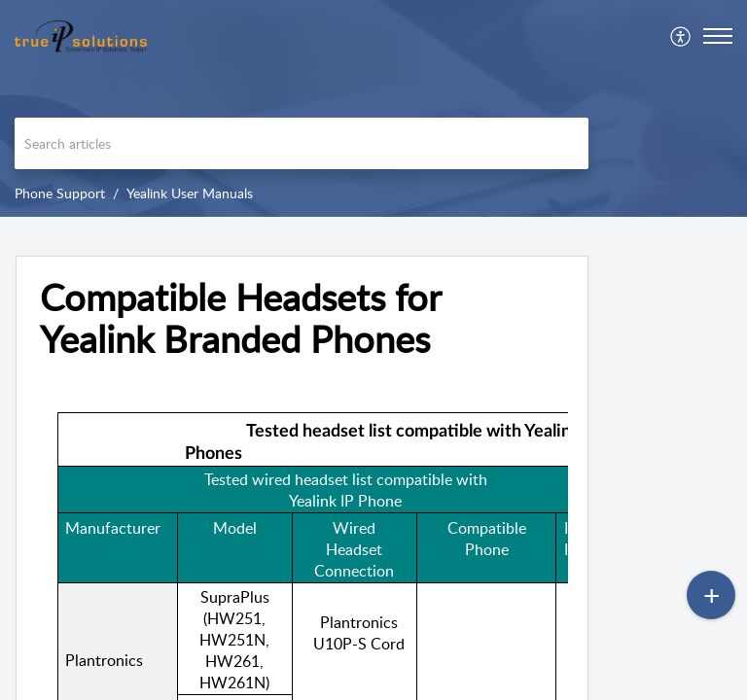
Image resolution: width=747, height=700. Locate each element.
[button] (681, 36)
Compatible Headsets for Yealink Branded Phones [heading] (240, 319)
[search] (302, 143)
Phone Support (60, 193)
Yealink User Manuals (190, 193)
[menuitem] (681, 36)
